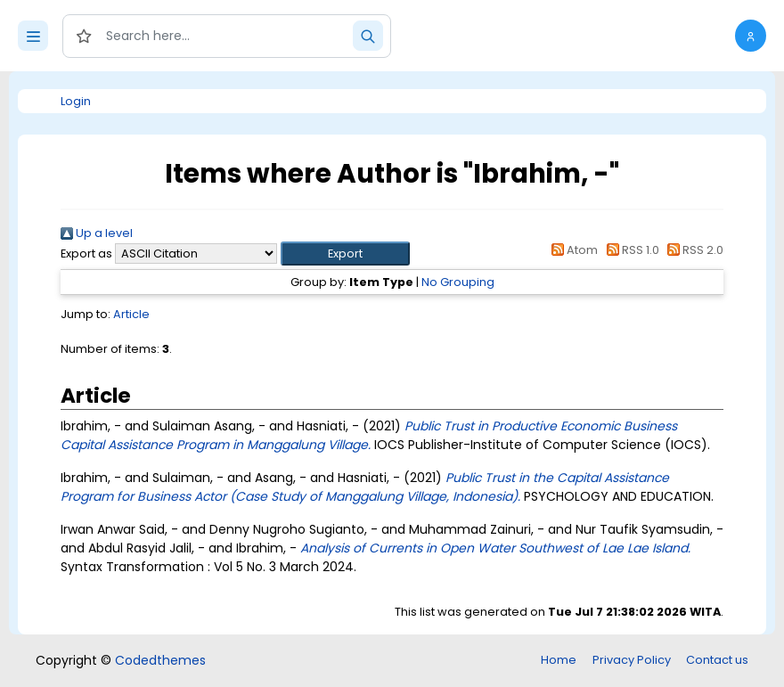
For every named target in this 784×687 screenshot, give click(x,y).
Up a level (97, 233)
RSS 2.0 (693, 250)
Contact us (717, 660)
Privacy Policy (632, 660)
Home (559, 660)
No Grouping (458, 282)
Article (131, 314)
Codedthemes (160, 660)
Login (76, 101)
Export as (86, 254)
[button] (751, 36)
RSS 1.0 (629, 250)
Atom (572, 250)
